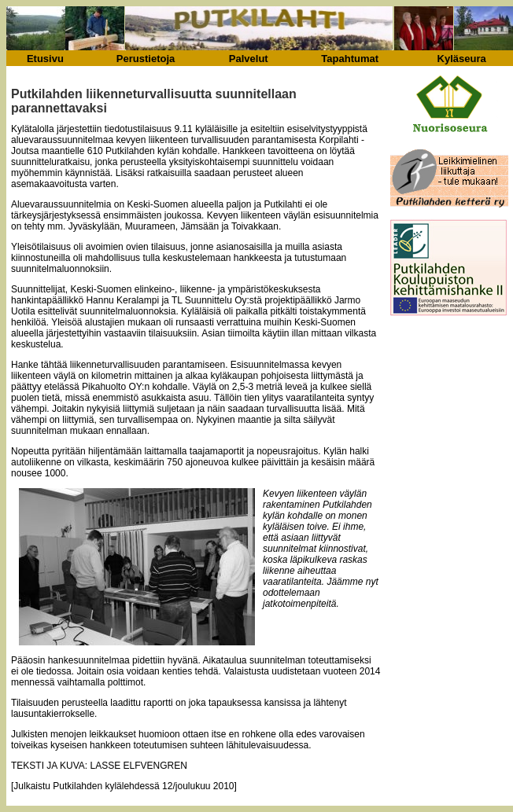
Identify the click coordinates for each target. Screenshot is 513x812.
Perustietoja (146, 59)
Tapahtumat (350, 59)
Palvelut (249, 59)
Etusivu (45, 59)
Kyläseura (462, 59)
